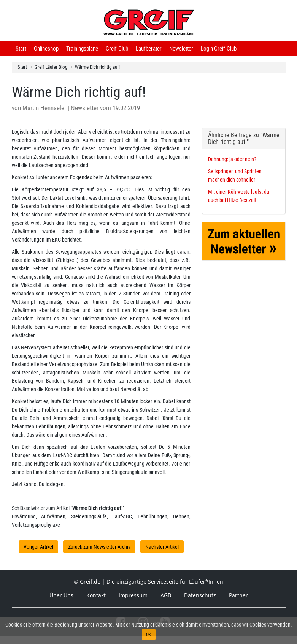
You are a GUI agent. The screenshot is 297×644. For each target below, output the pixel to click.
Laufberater (149, 49)
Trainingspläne (82, 49)
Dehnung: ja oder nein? (232, 159)
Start (21, 49)
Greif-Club (117, 49)
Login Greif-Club (219, 49)
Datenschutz (200, 595)
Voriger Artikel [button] (38, 547)
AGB (166, 595)
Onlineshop (46, 49)
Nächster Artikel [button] (162, 547)
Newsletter (181, 49)
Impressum (133, 595)
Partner (238, 595)
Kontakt (96, 595)
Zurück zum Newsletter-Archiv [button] (99, 547)
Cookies (258, 625)
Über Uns (61, 595)
